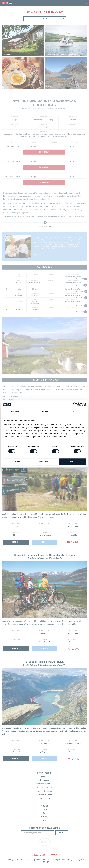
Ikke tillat (16, 462)
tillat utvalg (44, 462)
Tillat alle (73, 462)
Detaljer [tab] (44, 412)
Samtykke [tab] (15, 412)
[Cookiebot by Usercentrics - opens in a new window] (75, 404)
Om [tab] (74, 412)
